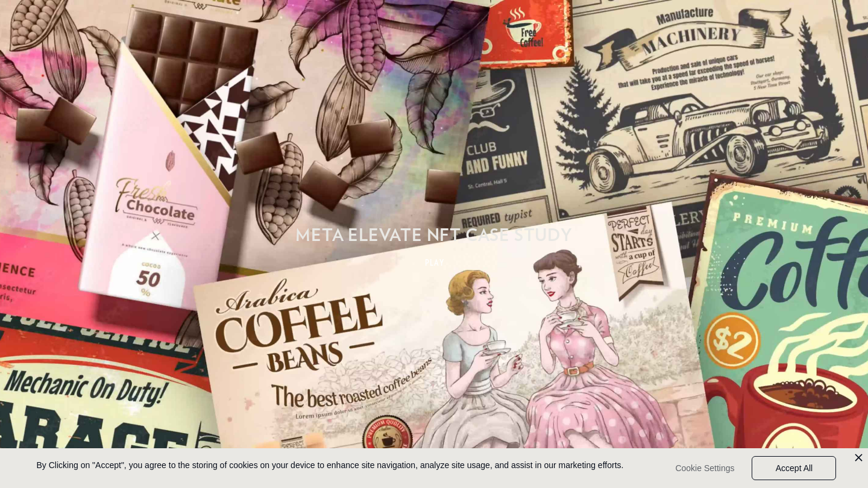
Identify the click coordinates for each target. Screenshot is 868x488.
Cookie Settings (705, 468)
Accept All (794, 468)
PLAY (435, 263)
